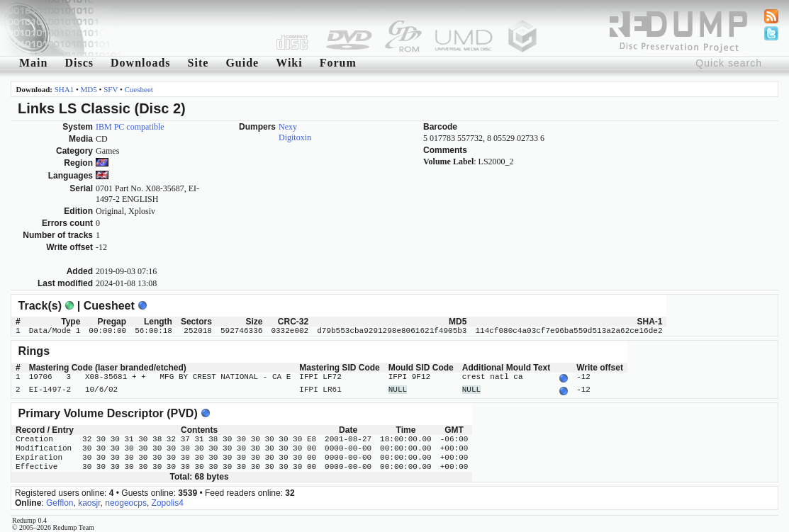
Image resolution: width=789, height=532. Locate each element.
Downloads (141, 63)
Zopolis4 (168, 500)
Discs (79, 63)
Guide (242, 63)
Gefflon (60, 500)
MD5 (89, 89)
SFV (111, 89)
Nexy (288, 127)
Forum (338, 63)
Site (198, 63)
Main (33, 63)
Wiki (289, 63)
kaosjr (89, 500)
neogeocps (126, 500)
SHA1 (65, 89)
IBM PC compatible (130, 127)
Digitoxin (295, 137)
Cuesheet (139, 89)
